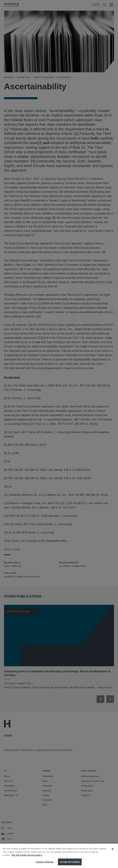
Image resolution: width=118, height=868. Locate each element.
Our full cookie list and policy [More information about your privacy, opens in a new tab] (27, 859)
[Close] (113, 852)
